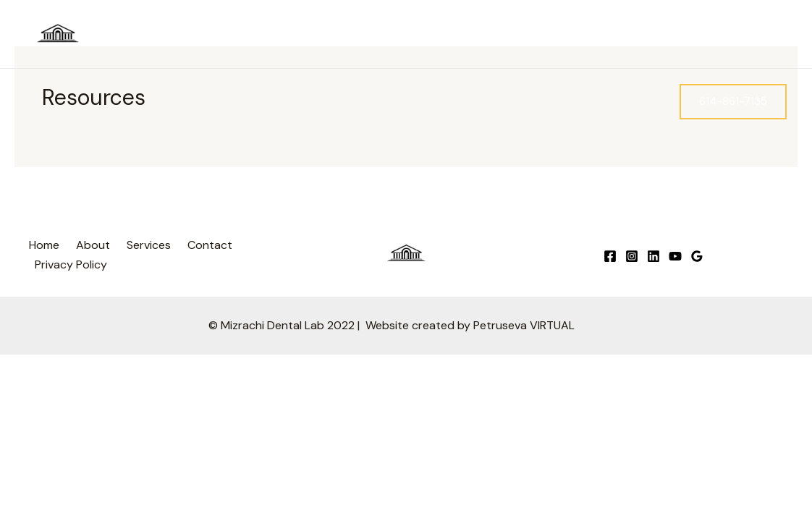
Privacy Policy (71, 264)
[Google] (737, 35)
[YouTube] (780, 35)
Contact (631, 101)
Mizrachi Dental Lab (155, 34)
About (487, 101)
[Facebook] (693, 35)
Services (556, 101)
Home (431, 101)
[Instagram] (715, 35)
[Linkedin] (758, 35)
